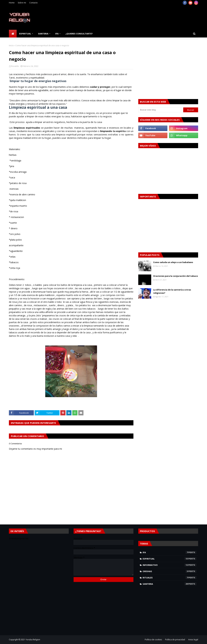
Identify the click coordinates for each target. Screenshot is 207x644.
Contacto (33, 3)
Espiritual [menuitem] (25, 34)
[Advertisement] (139, 18)
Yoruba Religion (33, 640)
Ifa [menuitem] (57, 34)
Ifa (170, 552)
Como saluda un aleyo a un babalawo (173, 262)
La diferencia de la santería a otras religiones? (172, 291)
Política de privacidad (175, 640)
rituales (170, 578)
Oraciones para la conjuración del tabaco (176, 276)
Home (12, 3)
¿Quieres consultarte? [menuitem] (79, 34)
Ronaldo (15, 66)
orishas (170, 571)
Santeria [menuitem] (43, 34)
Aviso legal (193, 640)
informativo (170, 565)
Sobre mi (22, 3)
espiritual (170, 559)
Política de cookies (153, 640)
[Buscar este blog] (161, 110)
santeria (170, 584)
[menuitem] (13, 34)
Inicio (11, 45)
